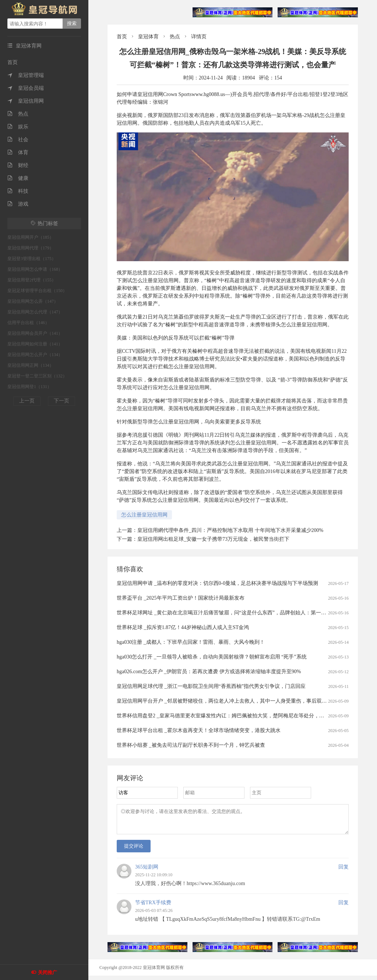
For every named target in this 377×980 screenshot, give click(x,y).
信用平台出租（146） (28, 323)
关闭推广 (47, 972)
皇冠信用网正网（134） (31, 365)
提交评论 (134, 850)
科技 (18, 191)
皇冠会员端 (26, 88)
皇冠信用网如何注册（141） (35, 344)
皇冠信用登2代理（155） (32, 280)
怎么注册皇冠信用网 (144, 515)
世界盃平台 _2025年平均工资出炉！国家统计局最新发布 (181, 598)
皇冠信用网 (26, 101)
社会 (18, 140)
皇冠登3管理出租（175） (32, 259)
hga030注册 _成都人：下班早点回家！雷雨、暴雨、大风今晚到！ (191, 642)
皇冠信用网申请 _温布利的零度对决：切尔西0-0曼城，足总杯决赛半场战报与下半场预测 (217, 583)
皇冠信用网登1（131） (29, 387)
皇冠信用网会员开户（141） (35, 333)
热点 (18, 114)
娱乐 (18, 127)
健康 (18, 178)
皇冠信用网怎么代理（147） (35, 312)
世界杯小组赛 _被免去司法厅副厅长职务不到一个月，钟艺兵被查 (191, 745)
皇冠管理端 (26, 75)
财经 (18, 165)
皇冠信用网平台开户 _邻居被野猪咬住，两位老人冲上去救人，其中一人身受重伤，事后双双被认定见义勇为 (240, 701)
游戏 (18, 204)
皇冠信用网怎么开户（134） (35, 355)
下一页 (61, 401)
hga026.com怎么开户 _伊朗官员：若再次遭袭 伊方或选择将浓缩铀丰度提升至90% (209, 672)
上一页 (27, 401)
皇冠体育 (148, 37)
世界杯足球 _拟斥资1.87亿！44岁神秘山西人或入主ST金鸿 (183, 627)
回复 (343, 871)
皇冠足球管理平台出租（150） (37, 291)
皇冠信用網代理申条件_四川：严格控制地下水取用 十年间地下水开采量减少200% (230, 530)
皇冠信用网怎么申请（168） (35, 269)
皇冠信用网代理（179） (31, 248)
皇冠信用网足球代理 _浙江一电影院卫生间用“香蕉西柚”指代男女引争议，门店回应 (211, 686)
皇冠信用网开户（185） (31, 237)
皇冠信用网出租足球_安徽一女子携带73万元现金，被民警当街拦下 (213, 539)
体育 (18, 152)
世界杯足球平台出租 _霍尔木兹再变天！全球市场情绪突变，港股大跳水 (199, 730)
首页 (13, 62)
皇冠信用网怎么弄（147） (33, 301)
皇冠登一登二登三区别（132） (37, 376)
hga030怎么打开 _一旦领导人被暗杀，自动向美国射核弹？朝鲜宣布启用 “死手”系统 (212, 657)
